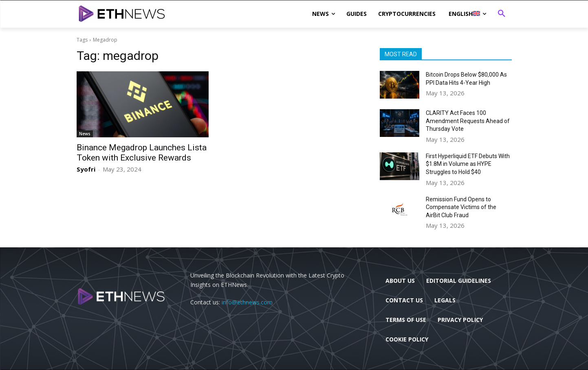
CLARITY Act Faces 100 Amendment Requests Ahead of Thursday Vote (468, 121)
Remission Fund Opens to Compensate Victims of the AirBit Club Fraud (461, 207)
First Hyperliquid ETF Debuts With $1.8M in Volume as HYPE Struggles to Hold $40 (468, 164)
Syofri (86, 169)
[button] (502, 14)
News (85, 134)
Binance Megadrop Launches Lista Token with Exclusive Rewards (142, 153)
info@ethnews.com (247, 302)
